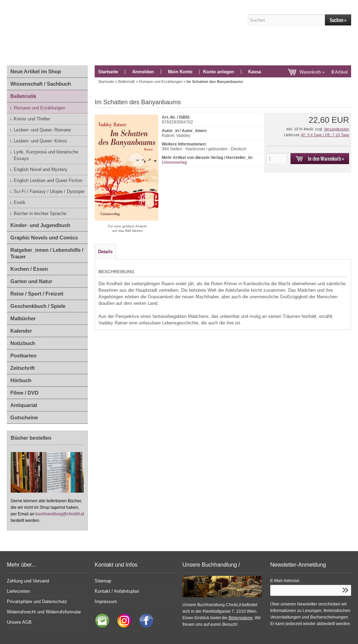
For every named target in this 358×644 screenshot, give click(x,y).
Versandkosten (336, 129)
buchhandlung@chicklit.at (60, 514)
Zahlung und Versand (28, 581)
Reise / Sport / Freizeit (37, 294)
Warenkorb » (324, 72)
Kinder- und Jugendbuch (40, 225)
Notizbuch (23, 343)
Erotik (20, 202)
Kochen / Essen (29, 269)
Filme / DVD (24, 393)
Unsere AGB (19, 622)
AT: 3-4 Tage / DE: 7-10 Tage (325, 135)
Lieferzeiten (18, 591)
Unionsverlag (174, 162)
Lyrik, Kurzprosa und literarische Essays (46, 155)
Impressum (106, 602)
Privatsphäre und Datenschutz (37, 602)
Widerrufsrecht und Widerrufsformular (44, 612)
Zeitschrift (23, 368)
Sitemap (103, 581)
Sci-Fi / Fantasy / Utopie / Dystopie (49, 191)
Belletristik (23, 96)
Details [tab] (105, 252)
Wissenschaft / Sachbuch (41, 84)
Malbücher (23, 318)
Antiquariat (24, 405)
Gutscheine (24, 417)
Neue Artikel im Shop (36, 71)
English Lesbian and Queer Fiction (48, 180)
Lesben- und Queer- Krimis (40, 141)
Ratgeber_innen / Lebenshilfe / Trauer (47, 253)
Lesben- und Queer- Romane (42, 130)
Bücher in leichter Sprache (40, 213)
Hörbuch (21, 380)
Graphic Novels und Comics (44, 238)
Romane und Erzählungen (39, 108)
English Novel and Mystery (41, 169)
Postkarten (23, 356)
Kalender (21, 331)
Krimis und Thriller (32, 119)
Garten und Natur (31, 281)
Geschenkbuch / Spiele (38, 306)
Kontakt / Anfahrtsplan (117, 591)
